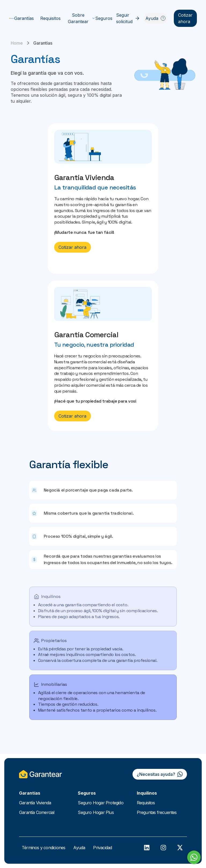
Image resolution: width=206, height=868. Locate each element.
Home (17, 43)
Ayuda (156, 18)
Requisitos (50, 18)
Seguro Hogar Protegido (100, 803)
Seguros (104, 18)
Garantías (24, 18)
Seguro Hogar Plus (96, 812)
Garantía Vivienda (35, 803)
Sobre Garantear (82, 18)
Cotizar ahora (185, 18)
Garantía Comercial (37, 812)
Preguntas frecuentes (157, 812)
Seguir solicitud (128, 18)
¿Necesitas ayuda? (160, 774)
